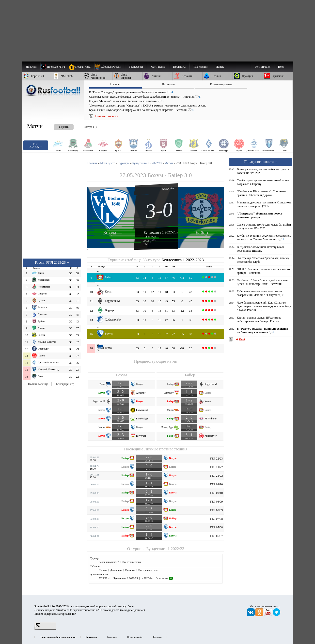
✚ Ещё (240, 339)
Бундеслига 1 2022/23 (165, 549)
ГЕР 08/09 (216, 502)
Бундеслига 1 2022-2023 (162, 232)
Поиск (220, 67)
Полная (103, 570)
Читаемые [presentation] (168, 84)
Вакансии (112, 637)
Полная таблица (38, 384)
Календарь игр (65, 384)
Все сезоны (164, 578)
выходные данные (133, 610)
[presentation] (59, 126)
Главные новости (107, 116)
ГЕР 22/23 (216, 459)
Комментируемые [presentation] (221, 84)
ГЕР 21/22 (216, 467)
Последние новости (261, 162)
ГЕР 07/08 (216, 519)
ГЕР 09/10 (216, 484)
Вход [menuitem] (281, 67)
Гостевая (130, 570)
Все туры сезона (132, 562)
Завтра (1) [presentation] (90, 127)
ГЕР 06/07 (216, 536)
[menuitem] (110, 67)
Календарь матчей (109, 562)
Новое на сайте (135, 637)
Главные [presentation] (116, 84)
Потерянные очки (148, 570)
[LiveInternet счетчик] (45, 629)
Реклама (157, 637)
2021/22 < (104, 578)
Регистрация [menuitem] (263, 67)
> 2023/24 (147, 578)
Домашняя (116, 570)
